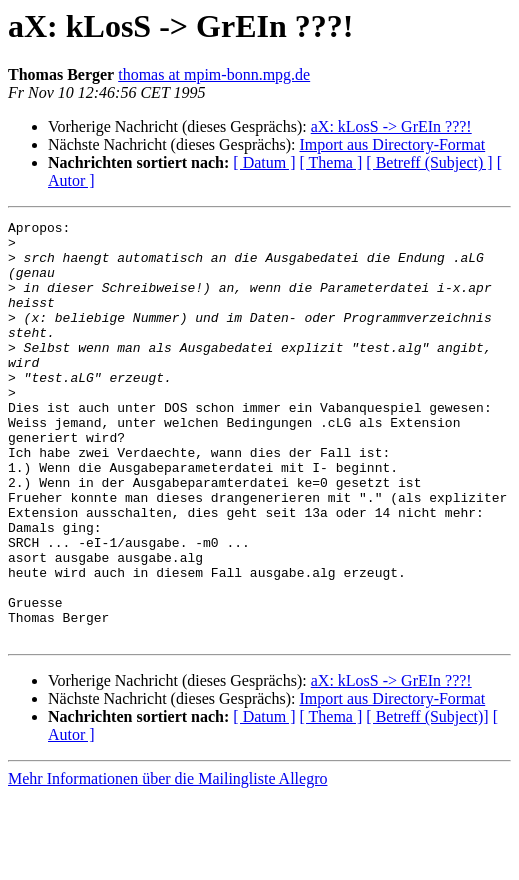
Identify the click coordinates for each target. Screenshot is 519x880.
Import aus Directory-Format (392, 144)
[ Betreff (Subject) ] (429, 162)
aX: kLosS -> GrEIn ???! (391, 126)
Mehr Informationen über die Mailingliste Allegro (167, 862)
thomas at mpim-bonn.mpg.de (214, 74)
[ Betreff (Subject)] (427, 800)
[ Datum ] (264, 162)
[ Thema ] (331, 162)
